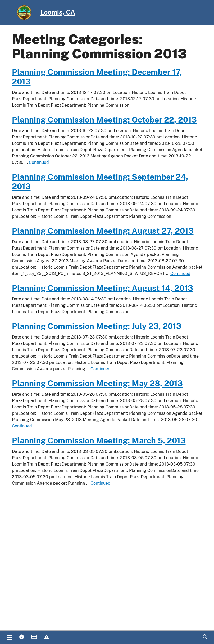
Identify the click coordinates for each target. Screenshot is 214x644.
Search (205, 637)
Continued (39, 162)
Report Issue (46, 637)
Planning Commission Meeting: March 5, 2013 (99, 440)
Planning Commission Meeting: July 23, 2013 (97, 326)
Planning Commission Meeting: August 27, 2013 (103, 231)
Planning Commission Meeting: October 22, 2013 (104, 120)
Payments (34, 637)
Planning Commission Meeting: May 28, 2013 (97, 383)
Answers (21, 637)
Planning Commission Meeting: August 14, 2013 (103, 288)
